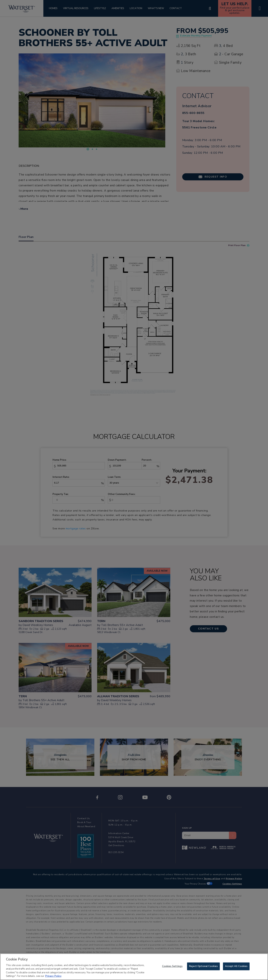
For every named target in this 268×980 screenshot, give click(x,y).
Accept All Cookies (236, 968)
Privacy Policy (53, 978)
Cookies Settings (172, 968)
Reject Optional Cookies (203, 968)
